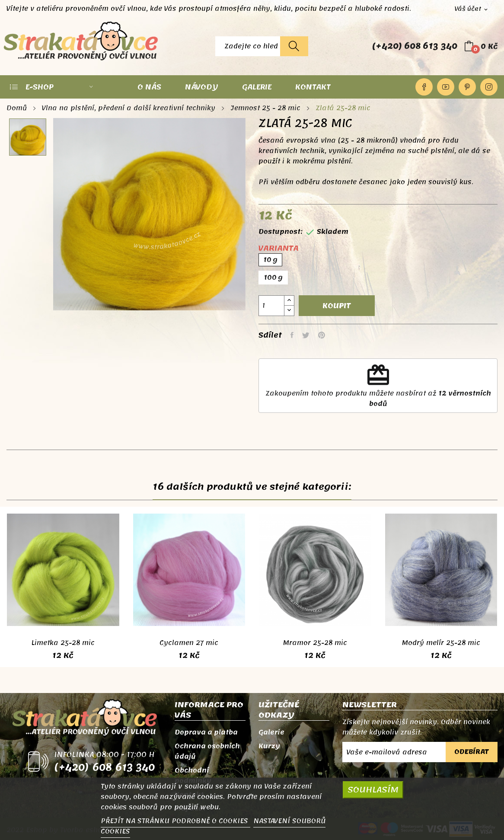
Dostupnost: (281, 232)
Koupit (337, 306)
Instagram (489, 87)
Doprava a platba (206, 732)
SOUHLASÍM (373, 790)
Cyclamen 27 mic (189, 643)
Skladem (333, 232)
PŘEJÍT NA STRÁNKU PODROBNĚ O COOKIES (175, 821)
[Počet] (271, 306)
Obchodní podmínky (193, 776)
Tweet (306, 335)
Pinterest (467, 87)
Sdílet (292, 335)
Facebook (424, 87)
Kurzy (269, 746)
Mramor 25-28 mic (315, 643)
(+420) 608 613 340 (415, 46)
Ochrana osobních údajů (207, 751)
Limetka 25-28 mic (63, 643)
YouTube (446, 87)
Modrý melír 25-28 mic (441, 643)
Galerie (271, 732)
